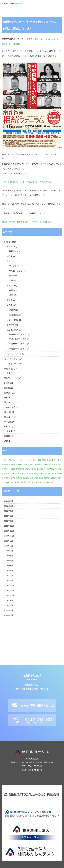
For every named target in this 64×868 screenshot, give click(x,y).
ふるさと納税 (10, 407)
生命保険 (44, 473)
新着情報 (8, 242)
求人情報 (8, 412)
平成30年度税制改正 (18, 349)
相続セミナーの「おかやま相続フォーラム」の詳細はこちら (27, 222)
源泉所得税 (9, 393)
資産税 (9, 286)
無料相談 (8, 436)
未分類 (7, 388)
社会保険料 (9, 417)
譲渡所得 (54, 478)
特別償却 (23, 473)
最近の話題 (9, 369)
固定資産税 (14, 315)
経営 (9, 261)
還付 (13, 482)
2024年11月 (9, 590)
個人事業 (5, 465)
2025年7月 (9, 551)
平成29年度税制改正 (18, 344)
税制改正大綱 (12, 330)
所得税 (9, 247)
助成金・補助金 (16, 271)
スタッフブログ (11, 359)
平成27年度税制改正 (18, 334)
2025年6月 (9, 556)
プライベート (12, 364)
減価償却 (7, 473)
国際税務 (10, 325)
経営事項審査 (39, 478)
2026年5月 (9, 501)
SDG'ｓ (7, 427)
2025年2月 (9, 576)
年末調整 (8, 422)
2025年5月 (9, 561)
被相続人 (47, 478)
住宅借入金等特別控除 (53, 460)
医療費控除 (22, 465)
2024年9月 (9, 600)
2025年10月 (9, 536)
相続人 (54, 473)
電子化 (9, 431)
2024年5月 (9, 615)
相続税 (59, 473)
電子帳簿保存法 (29, 482)
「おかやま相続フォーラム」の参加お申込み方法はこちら (26, 182)
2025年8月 (9, 546)
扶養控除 (33, 469)
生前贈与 (37, 473)
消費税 (9, 300)
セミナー (54, 39)
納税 (6, 398)
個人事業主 (13, 465)
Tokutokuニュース (14, 354)
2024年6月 (9, 610)
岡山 (9, 373)
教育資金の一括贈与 (44, 469)
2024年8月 (9, 605)
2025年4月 (9, 566)
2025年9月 (9, 541)
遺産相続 (17, 44)
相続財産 (5, 478)
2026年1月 (9, 521)
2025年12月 (9, 526)
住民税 (12, 310)
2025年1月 (9, 581)
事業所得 (41, 460)
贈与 (11, 295)
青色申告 (39, 482)
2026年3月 (9, 511)
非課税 (52, 482)
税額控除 (26, 478)
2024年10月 (9, 595)
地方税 (9, 305)
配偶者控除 (19, 482)
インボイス (16, 460)
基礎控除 (38, 465)
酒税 (6, 441)
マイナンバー (15, 266)
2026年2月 (9, 516)
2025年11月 (9, 531)
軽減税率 (7, 482)
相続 (11, 290)
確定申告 (13, 251)
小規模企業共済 (48, 465)
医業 (11, 280)
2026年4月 (9, 506)
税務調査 (19, 478)
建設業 (12, 276)
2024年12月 (9, 586)
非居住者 (46, 482)
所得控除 (21, 469)
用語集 (7, 383)
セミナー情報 (32, 39)
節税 (32, 478)
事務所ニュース (11, 378)
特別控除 (30, 473)
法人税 (9, 256)
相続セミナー (7, 44)
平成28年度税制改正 (18, 339)
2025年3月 (9, 571)
